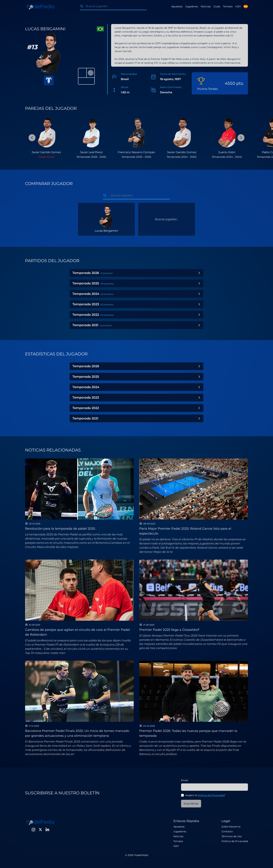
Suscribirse (191, 804)
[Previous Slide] (32, 138)
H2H (238, 6)
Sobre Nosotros (231, 827)
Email (185, 780)
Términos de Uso (232, 836)
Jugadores (192, 6)
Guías (217, 6)
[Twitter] (40, 830)
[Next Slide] (241, 138)
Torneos (228, 6)
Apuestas (177, 6)
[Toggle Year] (199, 273)
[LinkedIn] (47, 830)
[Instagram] (33, 830)
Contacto (227, 831)
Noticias (206, 6)
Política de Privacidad (211, 795)
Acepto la (205, 795)
